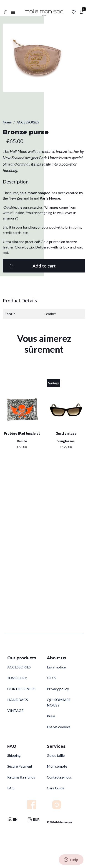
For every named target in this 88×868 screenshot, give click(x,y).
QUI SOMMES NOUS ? (59, 702)
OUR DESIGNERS (21, 689)
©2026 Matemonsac (60, 822)
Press (51, 716)
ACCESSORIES (19, 667)
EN (15, 820)
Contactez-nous (59, 777)
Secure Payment (20, 766)
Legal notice (56, 667)
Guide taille (56, 755)
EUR (36, 820)
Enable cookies (59, 727)
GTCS (52, 678)
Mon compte (57, 766)
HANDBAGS (18, 700)
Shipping (14, 755)
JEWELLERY (17, 678)
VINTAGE (15, 710)
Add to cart (32, 266)
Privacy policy (58, 689)
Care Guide (56, 788)
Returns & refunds (21, 777)
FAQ (11, 788)
